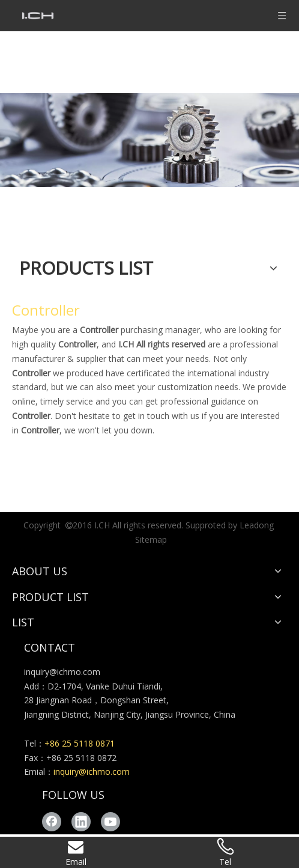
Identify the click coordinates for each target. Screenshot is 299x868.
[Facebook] (52, 822)
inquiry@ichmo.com (62, 672)
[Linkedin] (81, 822)
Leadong (257, 525)
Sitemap (151, 539)
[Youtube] (110, 822)
